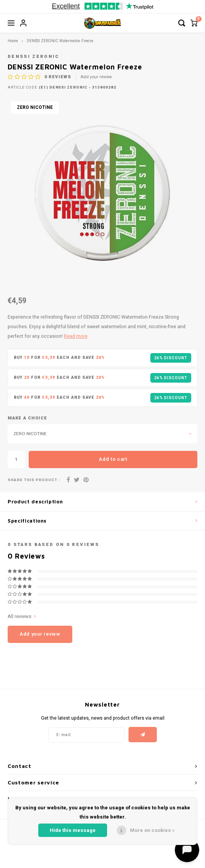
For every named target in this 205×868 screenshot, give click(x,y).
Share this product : (34, 480)
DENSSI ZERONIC (34, 57)
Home (13, 41)
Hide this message (73, 830)
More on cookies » (152, 830)
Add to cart (113, 459)
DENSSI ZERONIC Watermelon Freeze (60, 41)
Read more (76, 336)
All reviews (22, 616)
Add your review (96, 77)
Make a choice (27, 418)
